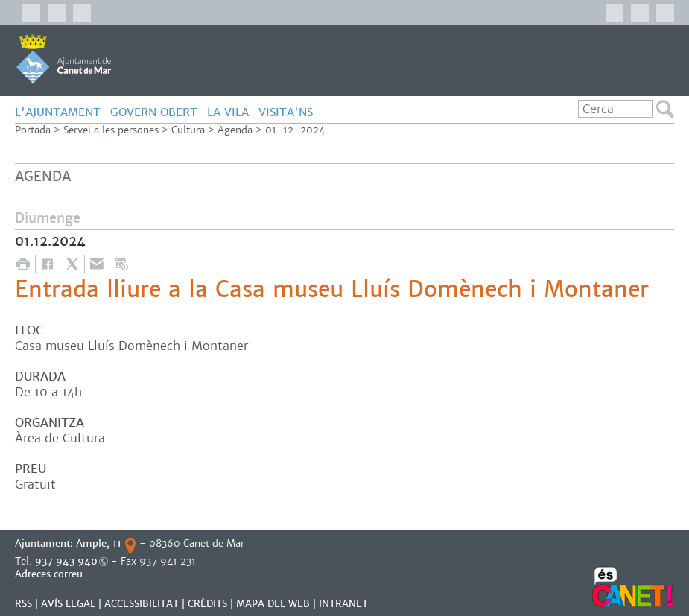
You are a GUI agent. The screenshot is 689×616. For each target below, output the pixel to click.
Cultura (188, 130)
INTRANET (343, 604)
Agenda (235, 130)
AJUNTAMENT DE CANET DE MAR (64, 59)
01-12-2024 (295, 130)
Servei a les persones (111, 130)
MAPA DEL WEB (273, 604)
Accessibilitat (142, 604)
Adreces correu (50, 574)
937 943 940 (66, 561)
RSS (23, 604)
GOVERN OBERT (154, 112)
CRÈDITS (207, 604)
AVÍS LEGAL (68, 604)
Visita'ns (286, 112)
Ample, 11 (99, 543)
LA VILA (228, 112)
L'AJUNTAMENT (58, 112)
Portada (33, 130)
